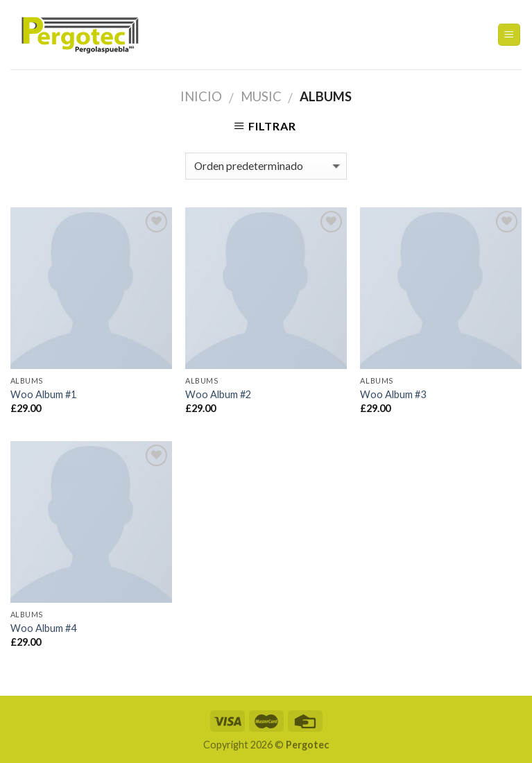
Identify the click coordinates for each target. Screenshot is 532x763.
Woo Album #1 (43, 394)
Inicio (201, 96)
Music (261, 96)
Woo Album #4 (43, 628)
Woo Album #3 (393, 394)
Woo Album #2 (218, 394)
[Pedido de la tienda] (266, 166)
